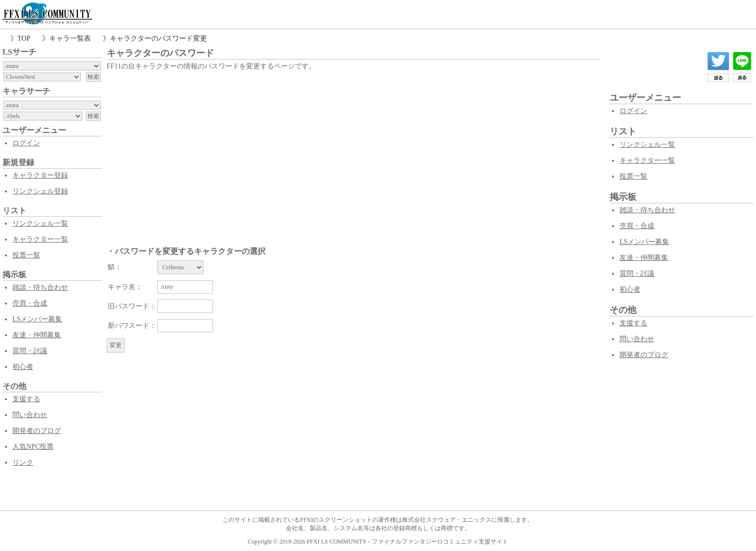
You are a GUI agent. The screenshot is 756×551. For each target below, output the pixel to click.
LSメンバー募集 (37, 319)
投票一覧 (26, 255)
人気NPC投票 (33, 447)
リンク (23, 462)
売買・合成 (30, 303)
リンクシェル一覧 (40, 223)
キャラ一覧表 (70, 38)
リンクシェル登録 (40, 191)
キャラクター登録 (40, 175)
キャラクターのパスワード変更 (158, 38)
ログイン (26, 143)
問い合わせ (30, 415)
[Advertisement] (353, 147)
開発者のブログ (37, 431)
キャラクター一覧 (40, 239)
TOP (24, 38)
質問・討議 (30, 351)
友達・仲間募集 (37, 335)
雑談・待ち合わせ (40, 287)
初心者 (23, 367)
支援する (26, 399)
